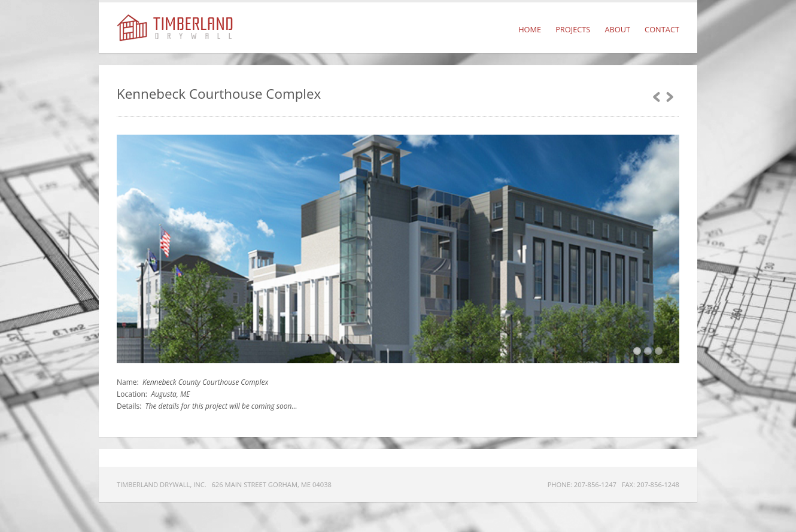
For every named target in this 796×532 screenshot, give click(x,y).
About (617, 29)
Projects (573, 29)
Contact (662, 29)
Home (530, 29)
